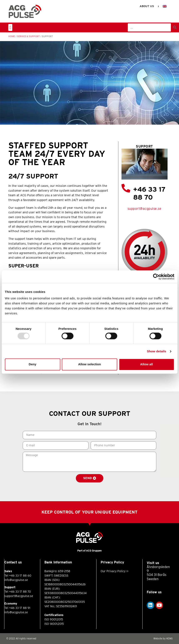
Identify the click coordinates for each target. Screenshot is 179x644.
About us (147, 6)
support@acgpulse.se (145, 209)
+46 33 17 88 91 (20, 608)
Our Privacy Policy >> (115, 571)
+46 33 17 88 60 (20, 576)
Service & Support (28, 36)
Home (12, 36)
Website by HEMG (163, 638)
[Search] (175, 27)
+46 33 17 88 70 (149, 193)
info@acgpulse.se (16, 580)
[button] (10, 27)
